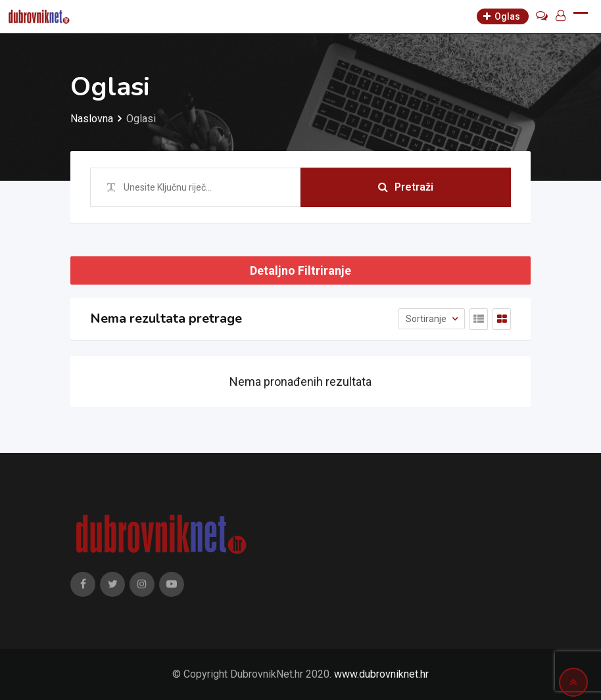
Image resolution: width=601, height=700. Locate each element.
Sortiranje (427, 319)
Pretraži (406, 187)
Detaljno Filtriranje (300, 270)
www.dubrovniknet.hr (381, 674)
